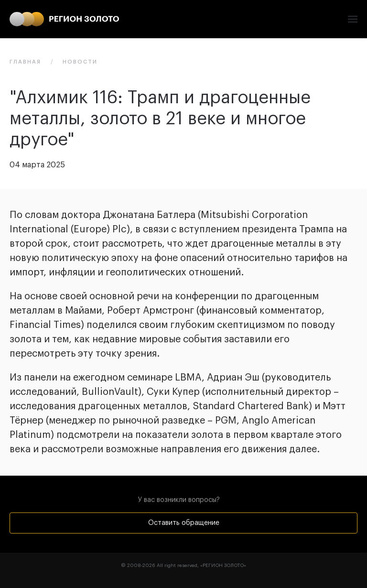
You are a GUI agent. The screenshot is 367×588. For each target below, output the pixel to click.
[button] (353, 19)
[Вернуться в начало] (64, 19)
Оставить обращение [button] (184, 523)
